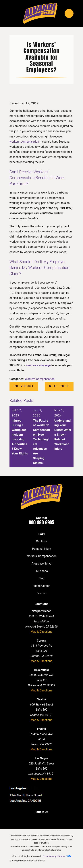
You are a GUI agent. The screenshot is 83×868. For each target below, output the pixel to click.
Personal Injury (41, 549)
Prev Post (24, 386)
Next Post (59, 386)
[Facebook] (30, 819)
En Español (41, 571)
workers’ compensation (24, 142)
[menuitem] (14, 861)
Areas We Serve (41, 564)
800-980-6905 (41, 522)
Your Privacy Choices (57, 856)
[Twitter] (45, 819)
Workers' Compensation (41, 556)
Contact (41, 593)
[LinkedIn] (38, 819)
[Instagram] (53, 819)
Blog (41, 578)
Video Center (41, 586)
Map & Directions (41, 632)
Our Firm (42, 541)
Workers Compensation (40, 379)
